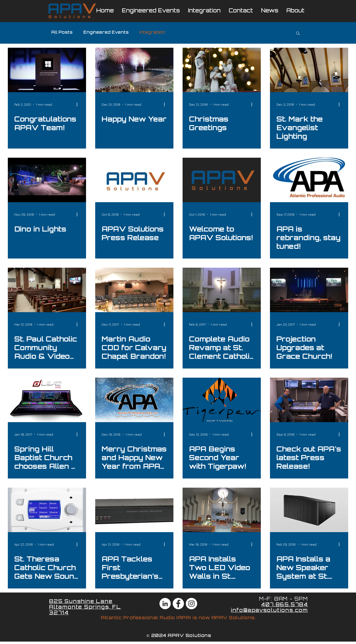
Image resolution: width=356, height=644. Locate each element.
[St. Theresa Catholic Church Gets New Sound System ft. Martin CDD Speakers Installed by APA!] (47, 510)
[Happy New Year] (134, 70)
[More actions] (79, 104)
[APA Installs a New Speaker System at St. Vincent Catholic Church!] (309, 510)
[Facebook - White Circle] (178, 604)
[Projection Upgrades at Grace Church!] (309, 290)
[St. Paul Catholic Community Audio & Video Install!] (47, 290)
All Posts (62, 33)
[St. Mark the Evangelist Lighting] (309, 70)
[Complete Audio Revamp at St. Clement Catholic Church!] (222, 290)
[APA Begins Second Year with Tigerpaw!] (222, 400)
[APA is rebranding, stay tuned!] (309, 180)
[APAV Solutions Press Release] (134, 180)
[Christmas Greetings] (222, 70)
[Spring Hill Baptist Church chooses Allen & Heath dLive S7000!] (47, 400)
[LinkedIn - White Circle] (165, 604)
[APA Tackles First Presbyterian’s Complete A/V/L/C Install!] (134, 510)
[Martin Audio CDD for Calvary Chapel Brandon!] (134, 290)
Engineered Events (106, 33)
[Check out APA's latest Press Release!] (309, 400)
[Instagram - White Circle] (191, 604)
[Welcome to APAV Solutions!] (222, 180)
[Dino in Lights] (47, 180)
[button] (298, 34)
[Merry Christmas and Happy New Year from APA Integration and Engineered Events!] (134, 400)
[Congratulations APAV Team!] (47, 70)
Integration (152, 33)
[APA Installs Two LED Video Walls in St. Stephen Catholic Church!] (222, 510)
